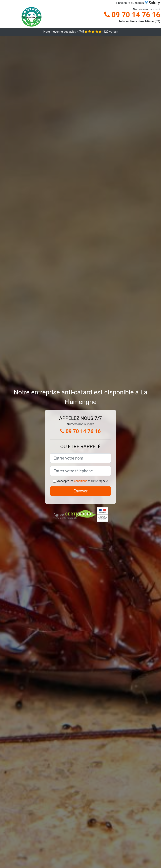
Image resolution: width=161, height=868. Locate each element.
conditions (81, 481)
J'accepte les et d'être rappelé (83, 481)
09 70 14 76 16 (132, 15)
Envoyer (80, 491)
